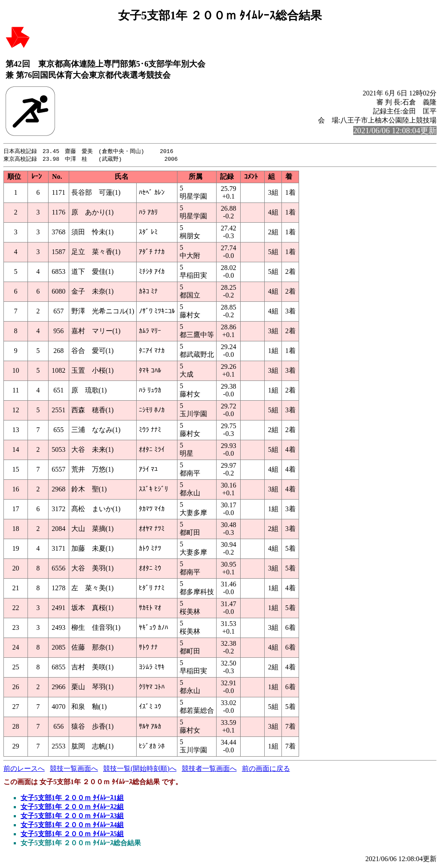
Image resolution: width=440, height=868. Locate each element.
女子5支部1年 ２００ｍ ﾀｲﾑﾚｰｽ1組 (72, 799)
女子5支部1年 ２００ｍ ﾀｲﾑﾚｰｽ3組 (72, 817)
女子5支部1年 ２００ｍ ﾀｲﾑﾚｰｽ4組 (72, 826)
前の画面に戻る (266, 769)
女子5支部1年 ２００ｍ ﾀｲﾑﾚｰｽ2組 (72, 808)
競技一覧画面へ (74, 769)
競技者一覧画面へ (209, 769)
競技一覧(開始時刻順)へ (140, 769)
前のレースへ (24, 769)
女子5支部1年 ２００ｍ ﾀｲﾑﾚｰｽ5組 (72, 835)
